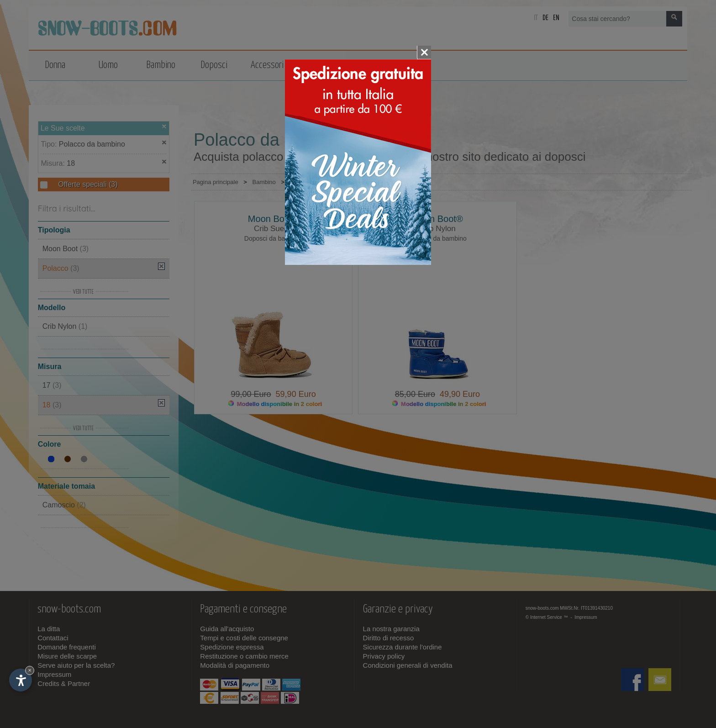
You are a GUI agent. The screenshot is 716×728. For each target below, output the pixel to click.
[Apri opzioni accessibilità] (21, 680)
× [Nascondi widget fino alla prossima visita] (30, 670)
